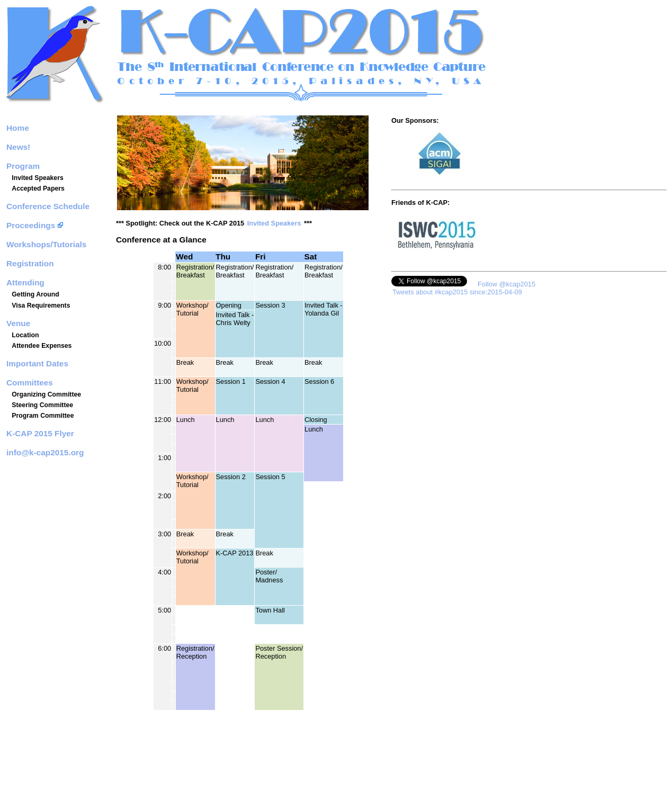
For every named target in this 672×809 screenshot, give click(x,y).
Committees (30, 383)
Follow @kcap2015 (507, 284)
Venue (18, 323)
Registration (30, 263)
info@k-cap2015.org (45, 452)
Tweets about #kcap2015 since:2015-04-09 (457, 292)
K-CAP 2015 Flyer (40, 433)
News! (18, 147)
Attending (25, 282)
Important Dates (37, 363)
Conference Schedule (48, 206)
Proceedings (35, 225)
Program (23, 166)
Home (18, 128)
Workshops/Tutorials (46, 244)
